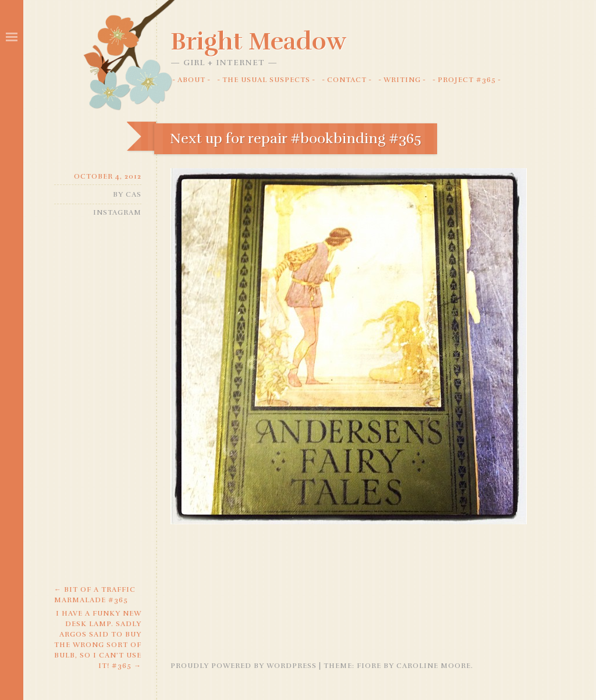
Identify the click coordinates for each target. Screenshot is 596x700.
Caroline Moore (434, 666)
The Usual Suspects (266, 80)
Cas (134, 194)
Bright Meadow (258, 41)
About (191, 80)
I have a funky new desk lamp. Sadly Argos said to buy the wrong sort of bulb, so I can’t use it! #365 (98, 639)
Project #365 (467, 80)
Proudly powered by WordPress (244, 666)
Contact (347, 80)
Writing (402, 80)
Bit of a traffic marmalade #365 (95, 595)
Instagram (117, 212)
